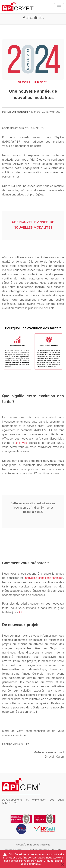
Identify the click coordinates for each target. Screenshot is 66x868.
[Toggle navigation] (59, 7)
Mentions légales (13, 850)
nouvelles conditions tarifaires (44, 578)
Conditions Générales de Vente (44, 850)
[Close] (62, 864)
